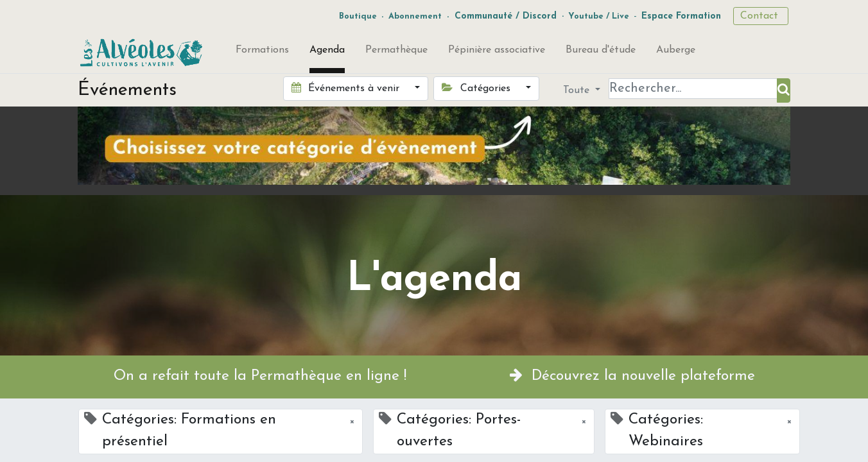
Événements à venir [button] (347, 88)
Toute (578, 90)
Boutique (358, 16)
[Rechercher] (784, 90)
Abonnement (415, 16)
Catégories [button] (477, 88)
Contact (761, 16)
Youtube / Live (599, 16)
